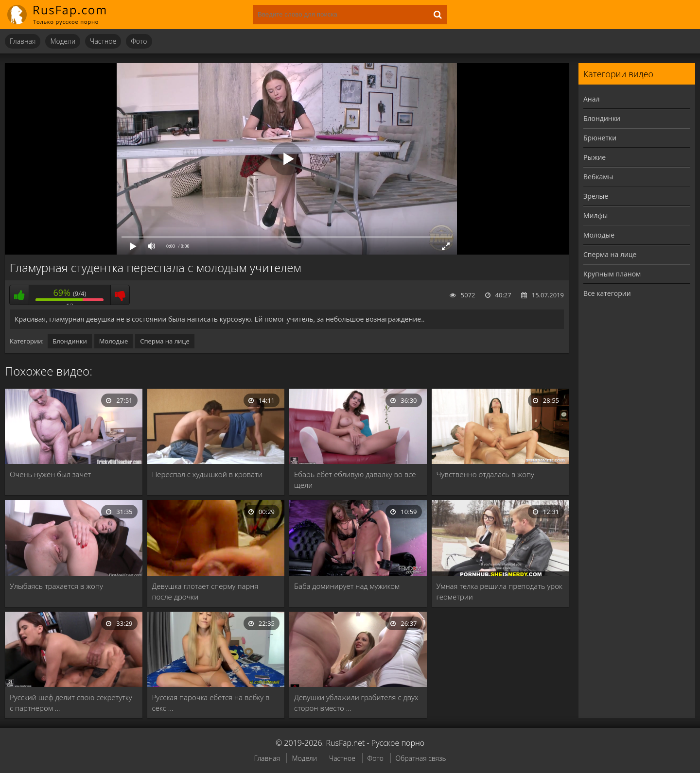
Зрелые (596, 196)
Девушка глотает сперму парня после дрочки (205, 591)
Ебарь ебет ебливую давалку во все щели (355, 480)
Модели (63, 41)
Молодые (114, 341)
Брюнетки (600, 138)
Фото (139, 41)
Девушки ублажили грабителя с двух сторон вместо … (356, 703)
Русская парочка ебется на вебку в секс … (211, 703)
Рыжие (595, 157)
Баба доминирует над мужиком (347, 586)
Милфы (595, 215)
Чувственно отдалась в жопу (485, 474)
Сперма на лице (165, 341)
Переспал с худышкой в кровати (207, 474)
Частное (103, 41)
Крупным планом (612, 274)
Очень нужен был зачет (50, 474)
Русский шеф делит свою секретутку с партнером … (71, 703)
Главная (23, 41)
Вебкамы (598, 177)
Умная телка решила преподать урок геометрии (499, 591)
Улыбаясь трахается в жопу (56, 586)
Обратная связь (421, 758)
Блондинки (70, 341)
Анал (592, 99)
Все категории (607, 293)
